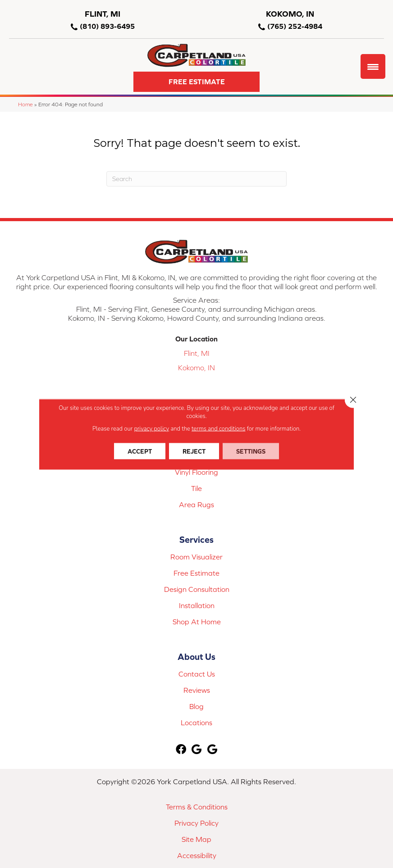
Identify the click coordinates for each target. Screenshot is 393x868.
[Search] (196, 179)
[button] (196, 82)
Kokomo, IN (196, 368)
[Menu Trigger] (373, 66)
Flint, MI (197, 353)
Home (25, 104)
